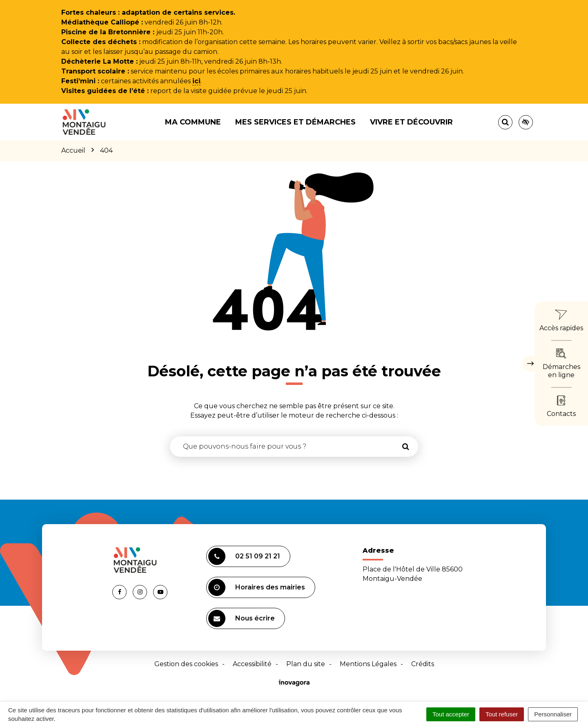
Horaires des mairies (257, 587)
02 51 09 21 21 (244, 556)
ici (196, 81)
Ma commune (193, 122)
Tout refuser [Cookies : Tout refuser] (502, 714)
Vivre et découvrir (411, 122)
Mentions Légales (368, 664)
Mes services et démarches (295, 122)
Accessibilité (252, 664)
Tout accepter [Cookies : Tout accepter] (451, 714)
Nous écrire (242, 618)
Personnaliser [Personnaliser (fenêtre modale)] (553, 714)
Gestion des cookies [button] (186, 664)
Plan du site (306, 664)
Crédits (423, 664)
